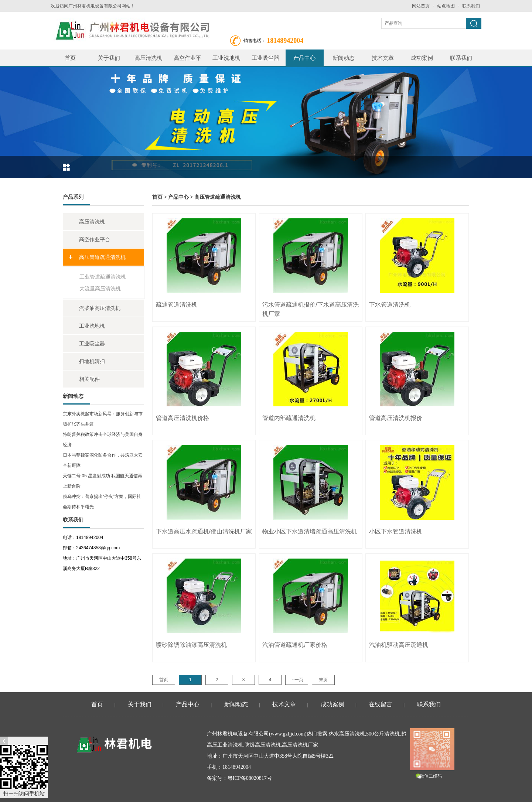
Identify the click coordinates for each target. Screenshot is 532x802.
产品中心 (304, 58)
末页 (323, 680)
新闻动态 (344, 58)
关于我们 (109, 58)
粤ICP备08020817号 (250, 778)
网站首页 (421, 6)
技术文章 (383, 58)
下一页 (297, 680)
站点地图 (446, 6)
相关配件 (89, 379)
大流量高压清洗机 (100, 289)
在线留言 (381, 704)
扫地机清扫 (92, 361)
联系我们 (471, 6)
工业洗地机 (226, 58)
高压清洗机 (148, 58)
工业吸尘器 (265, 58)
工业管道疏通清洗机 (103, 277)
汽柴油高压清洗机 (100, 308)
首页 (70, 58)
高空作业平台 (187, 60)
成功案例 (422, 58)
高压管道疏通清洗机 (102, 257)
